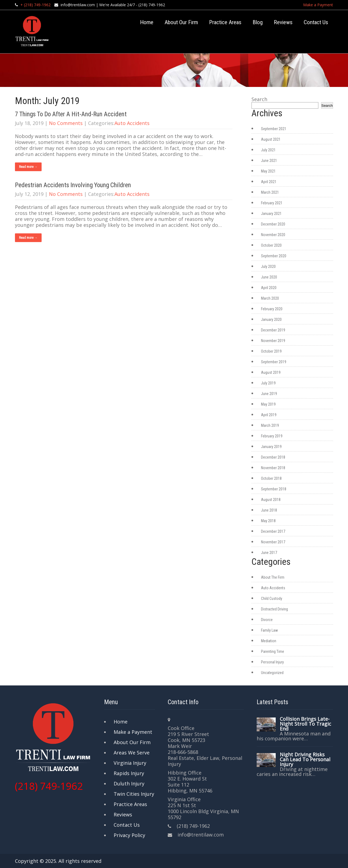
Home (147, 22)
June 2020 (269, 277)
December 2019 (273, 330)
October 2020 (271, 245)
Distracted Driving (274, 609)
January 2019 (271, 447)
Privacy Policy (129, 835)
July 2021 (268, 150)
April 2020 (269, 288)
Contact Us (316, 22)
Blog (258, 22)
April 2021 (269, 182)
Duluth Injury (129, 784)
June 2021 (269, 161)
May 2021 (268, 171)
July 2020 (268, 267)
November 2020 (273, 235)
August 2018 (271, 500)
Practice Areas (225, 22)
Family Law (269, 630)
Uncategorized (272, 673)
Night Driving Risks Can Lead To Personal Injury (305, 759)
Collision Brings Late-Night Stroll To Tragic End (305, 724)
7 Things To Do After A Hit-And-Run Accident (71, 114)
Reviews (283, 22)
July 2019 (268, 383)
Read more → (28, 167)
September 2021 (274, 129)
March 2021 (270, 192)
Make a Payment (318, 5)
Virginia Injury (130, 763)
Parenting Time (273, 651)
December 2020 (273, 224)
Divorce (267, 620)
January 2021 (271, 214)
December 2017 (273, 531)
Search (259, 99)
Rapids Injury (129, 773)
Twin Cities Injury (134, 794)
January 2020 (271, 319)
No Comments (66, 123)
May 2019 (268, 404)
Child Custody (272, 598)
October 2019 (271, 351)
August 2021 (271, 139)
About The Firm (273, 577)
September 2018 (274, 489)
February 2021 (272, 203)
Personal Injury (272, 662)
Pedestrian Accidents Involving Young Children (73, 185)
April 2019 (269, 415)
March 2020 (270, 298)
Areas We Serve (132, 753)
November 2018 (273, 468)
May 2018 (268, 521)
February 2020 (272, 309)
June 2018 (269, 510)
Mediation (269, 641)
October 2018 (271, 478)
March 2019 (270, 425)
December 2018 (273, 457)
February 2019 (272, 436)
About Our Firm (181, 22)
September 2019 (274, 362)
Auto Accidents (132, 123)
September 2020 (274, 256)
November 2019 (273, 341)
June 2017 (269, 553)
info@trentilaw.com (78, 5)
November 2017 (273, 542)
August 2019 (271, 372)
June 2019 (269, 394)
